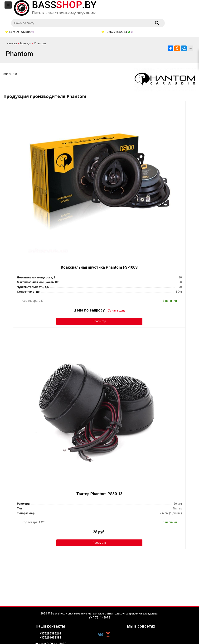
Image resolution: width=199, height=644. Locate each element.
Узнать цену (117, 310)
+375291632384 (50, 638)
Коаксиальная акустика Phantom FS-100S (99, 267)
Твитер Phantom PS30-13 (99, 494)
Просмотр (99, 321)
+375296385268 (50, 634)
